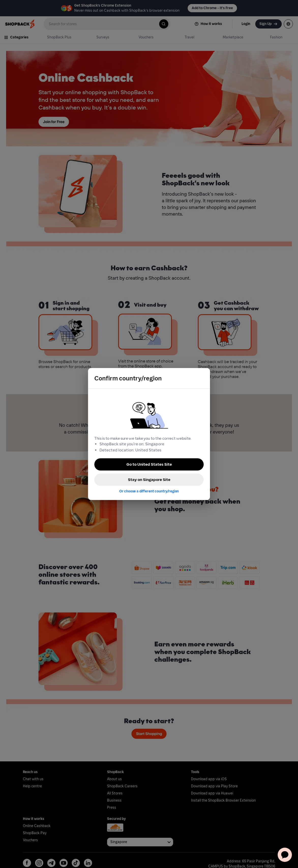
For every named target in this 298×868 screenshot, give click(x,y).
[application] (285, 855)
